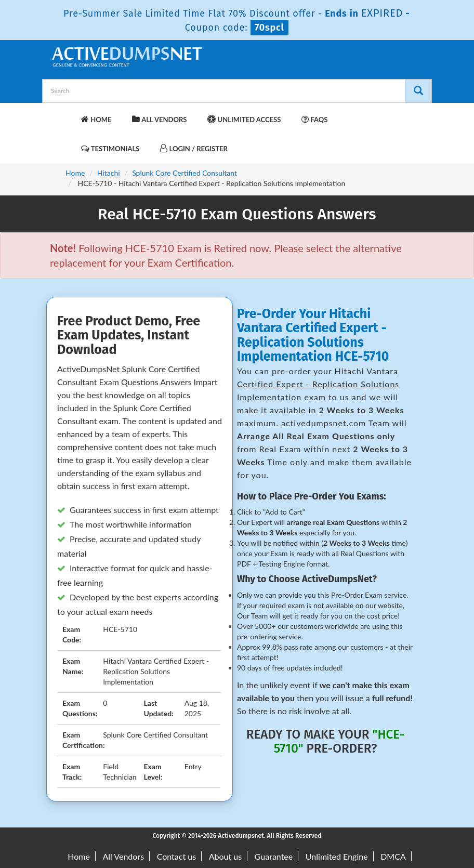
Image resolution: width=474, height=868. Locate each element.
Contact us (176, 856)
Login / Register (194, 148)
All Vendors (159, 119)
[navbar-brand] (63, 114)
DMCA (393, 856)
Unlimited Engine (337, 856)
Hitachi (109, 173)
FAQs (314, 119)
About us (225, 856)
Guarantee (274, 856)
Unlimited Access (244, 119)
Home (96, 119)
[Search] (418, 91)
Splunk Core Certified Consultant (185, 173)
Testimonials (110, 148)
